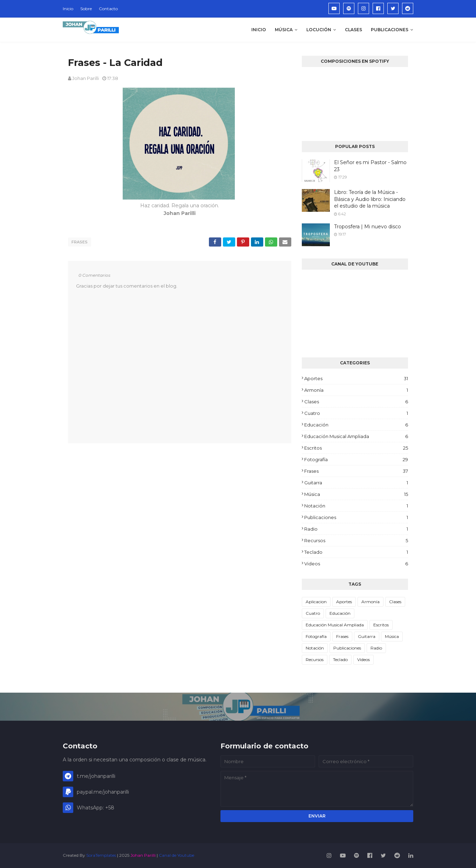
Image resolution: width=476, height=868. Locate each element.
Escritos (356, 448)
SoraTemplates (101, 855)
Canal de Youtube (176, 855)
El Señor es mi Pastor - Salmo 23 (370, 166)
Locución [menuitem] (319, 30)
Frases (80, 242)
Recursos (356, 540)
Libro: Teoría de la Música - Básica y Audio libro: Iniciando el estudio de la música (370, 199)
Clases (356, 402)
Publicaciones (356, 517)
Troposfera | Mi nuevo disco (368, 227)
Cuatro (356, 413)
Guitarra (356, 483)
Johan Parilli (86, 78)
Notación (356, 506)
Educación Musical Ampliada (356, 436)
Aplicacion (316, 602)
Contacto (108, 9)
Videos (356, 564)
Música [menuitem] (284, 30)
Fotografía (356, 459)
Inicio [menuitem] (259, 30)
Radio (356, 529)
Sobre (86, 9)
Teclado (356, 552)
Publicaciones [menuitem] (390, 30)
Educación (356, 425)
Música (356, 494)
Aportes (356, 378)
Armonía (356, 390)
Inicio (68, 9)
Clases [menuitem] (353, 30)
